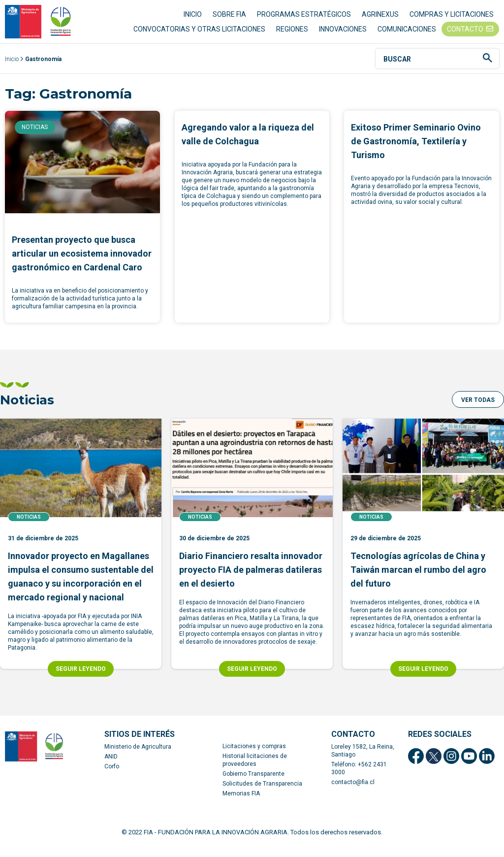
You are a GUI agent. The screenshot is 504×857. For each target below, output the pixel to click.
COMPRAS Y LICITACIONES (452, 20)
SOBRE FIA (229, 20)
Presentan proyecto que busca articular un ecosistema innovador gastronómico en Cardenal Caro (82, 265)
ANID (111, 768)
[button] (478, 411)
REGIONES (292, 34)
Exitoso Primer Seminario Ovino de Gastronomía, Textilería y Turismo (416, 152)
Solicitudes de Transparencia (262, 795)
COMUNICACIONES (407, 34)
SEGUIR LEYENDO (81, 680)
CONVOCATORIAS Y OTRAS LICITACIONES (199, 34)
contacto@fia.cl (353, 793)
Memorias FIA (241, 805)
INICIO (193, 20)
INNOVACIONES (343, 34)
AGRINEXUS (380, 20)
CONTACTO (465, 34)
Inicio (12, 70)
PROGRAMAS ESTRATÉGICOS (304, 20)
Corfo (112, 778)
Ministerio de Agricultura (138, 758)
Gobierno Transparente (253, 785)
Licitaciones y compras (254, 758)
